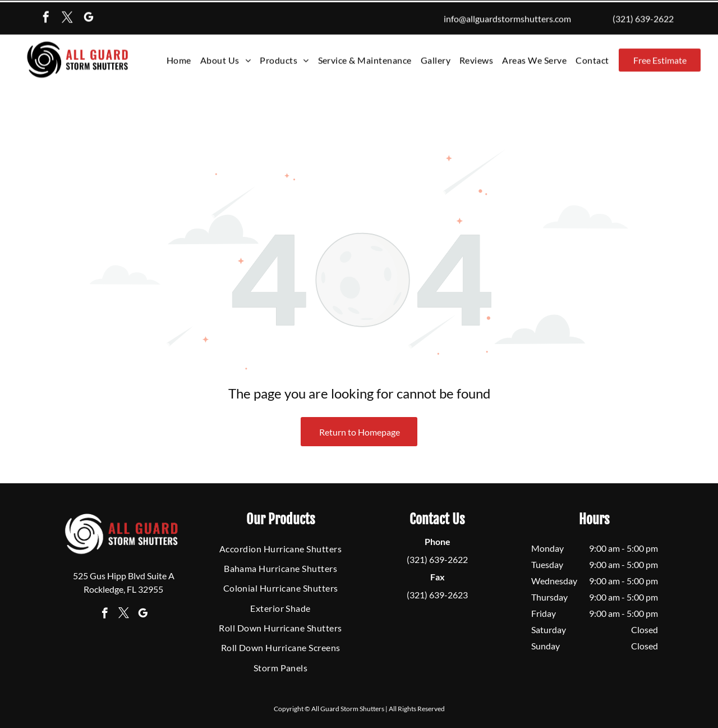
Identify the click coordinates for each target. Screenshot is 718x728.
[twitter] (67, 17)
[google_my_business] (89, 17)
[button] (284, 58)
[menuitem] (179, 58)
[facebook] (46, 17)
